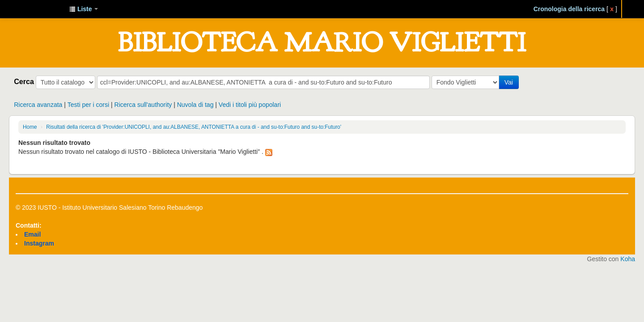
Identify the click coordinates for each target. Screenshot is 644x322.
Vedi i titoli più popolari (250, 105)
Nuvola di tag (195, 105)
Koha (628, 259)
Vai (509, 82)
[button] (84, 9)
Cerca (24, 81)
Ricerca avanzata (38, 105)
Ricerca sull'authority (143, 105)
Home (30, 127)
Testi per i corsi (88, 105)
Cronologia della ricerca (569, 9)
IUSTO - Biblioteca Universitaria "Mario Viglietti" (40, 9)
